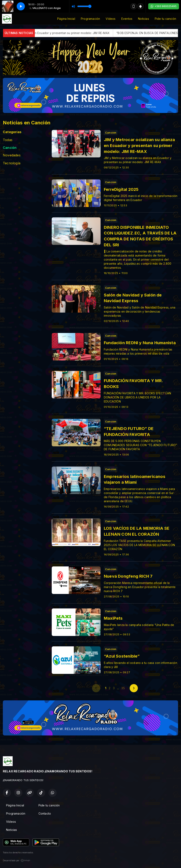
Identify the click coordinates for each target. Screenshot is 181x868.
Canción (10, 148)
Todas (8, 140)
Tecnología (12, 163)
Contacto (45, 813)
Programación (90, 19)
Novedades (12, 155)
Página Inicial (66, 19)
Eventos (127, 19)
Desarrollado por (17, 860)
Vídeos (111, 19)
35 (123, 688)
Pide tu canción (165, 19)
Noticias (144, 19)
